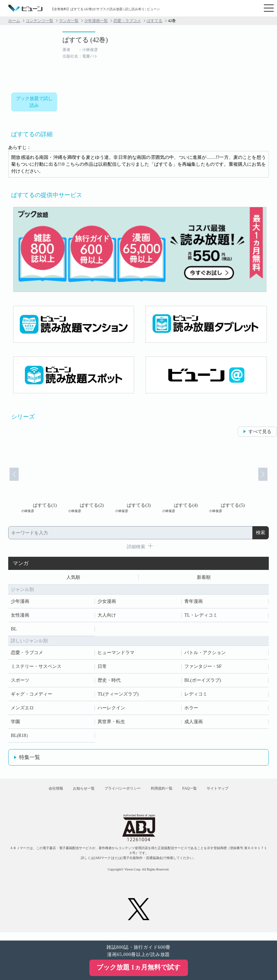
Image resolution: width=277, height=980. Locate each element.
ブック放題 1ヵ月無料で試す (138, 967)
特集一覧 (30, 759)
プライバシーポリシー (118, 793)
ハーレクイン (111, 710)
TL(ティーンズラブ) (118, 696)
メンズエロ (22, 710)
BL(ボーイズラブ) (203, 682)
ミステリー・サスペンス (36, 668)
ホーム (14, 21)
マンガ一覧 (69, 21)
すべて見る (260, 432)
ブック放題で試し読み (34, 102)
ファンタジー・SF (203, 668)
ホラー (191, 710)
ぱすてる (154, 21)
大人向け (107, 617)
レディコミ (196, 696)
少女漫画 (107, 603)
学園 (15, 723)
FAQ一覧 (203, 793)
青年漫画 (194, 603)
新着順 (204, 578)
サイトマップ (240, 793)
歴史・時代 (109, 682)
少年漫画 (20, 603)
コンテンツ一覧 (39, 21)
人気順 (73, 578)
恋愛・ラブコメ (127, 21)
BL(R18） (21, 737)
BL (14, 631)
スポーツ (20, 682)
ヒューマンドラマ (116, 654)
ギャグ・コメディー (32, 696)
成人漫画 (194, 723)
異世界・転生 (111, 723)
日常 (102, 668)
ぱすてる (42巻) (85, 40)
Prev (9, 479)
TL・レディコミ (201, 617)
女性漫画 (20, 617)
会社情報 (33, 793)
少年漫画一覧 (96, 21)
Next (268, 479)
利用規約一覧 (167, 793)
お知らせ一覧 (70, 793)
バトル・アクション (205, 654)
